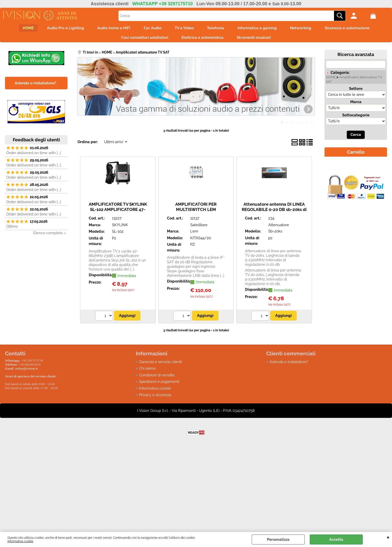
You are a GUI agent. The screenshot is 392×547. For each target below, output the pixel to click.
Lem (194, 233)
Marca (356, 104)
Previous (81, 91)
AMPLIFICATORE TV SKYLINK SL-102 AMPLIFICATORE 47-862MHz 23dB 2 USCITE (118, 212)
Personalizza (278, 539)
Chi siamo (147, 371)
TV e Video (184, 29)
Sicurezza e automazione (354, 29)
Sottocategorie (356, 117)
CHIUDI (388, 537)
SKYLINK (120, 227)
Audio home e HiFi (110, 29)
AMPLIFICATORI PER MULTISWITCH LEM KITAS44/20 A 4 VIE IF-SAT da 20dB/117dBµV (196, 214)
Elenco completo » (50, 235)
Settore (356, 91)
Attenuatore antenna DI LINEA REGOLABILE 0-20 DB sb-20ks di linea (274, 212)
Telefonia (217, 29)
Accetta (336, 539)
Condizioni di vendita (157, 377)
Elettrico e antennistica (202, 39)
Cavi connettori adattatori (143, 39)
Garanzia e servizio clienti (160, 364)
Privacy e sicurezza (155, 397)
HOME (21, 29)
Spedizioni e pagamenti (159, 384)
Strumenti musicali (255, 39)
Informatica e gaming (260, 29)
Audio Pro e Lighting (60, 29)
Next (311, 91)
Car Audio (151, 29)
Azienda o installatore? (289, 364)
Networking (306, 29)
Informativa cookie (20, 541)
